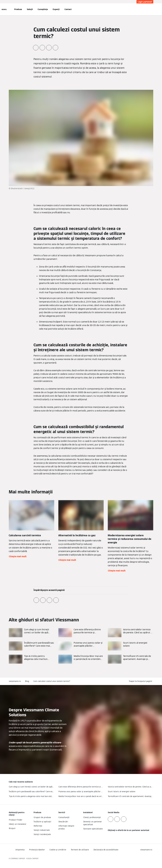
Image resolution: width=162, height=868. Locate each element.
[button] (141, 681)
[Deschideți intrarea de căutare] (152, 9)
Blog (27, 681)
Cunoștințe (43, 9)
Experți (56, 9)
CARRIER (35, 858)
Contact (68, 9)
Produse (18, 9)
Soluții (30, 9)
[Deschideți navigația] (4, 9)
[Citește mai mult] (31, 633)
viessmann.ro (15, 681)
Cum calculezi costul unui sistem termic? (52, 681)
